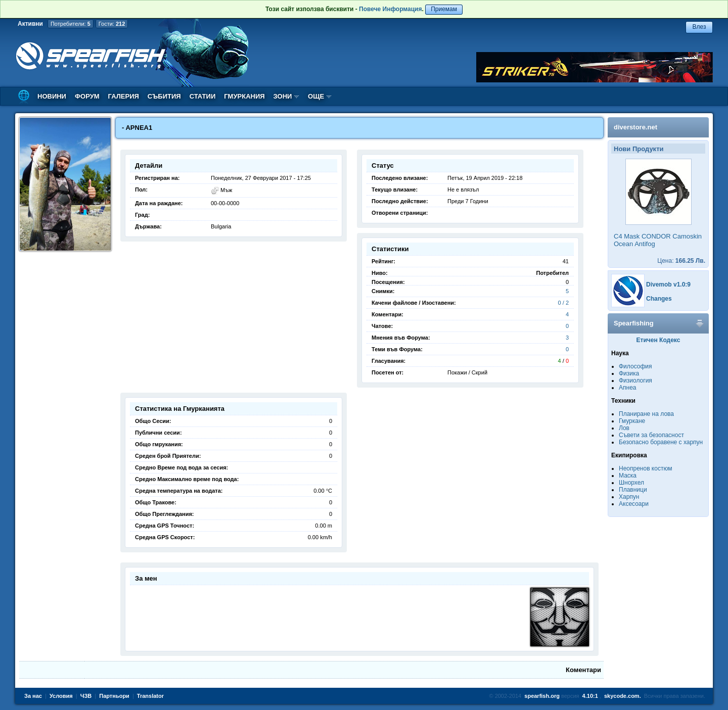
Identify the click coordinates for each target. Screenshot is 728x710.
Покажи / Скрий (467, 372)
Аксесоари (634, 504)
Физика (629, 373)
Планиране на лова (646, 414)
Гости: (112, 24)
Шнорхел (631, 483)
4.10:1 (590, 696)
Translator (150, 696)
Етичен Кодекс (658, 340)
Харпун (629, 497)
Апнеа (627, 388)
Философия (635, 366)
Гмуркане (632, 421)
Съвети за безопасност (651, 435)
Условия (61, 696)
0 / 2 (563, 303)
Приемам (444, 9)
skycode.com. (623, 696)
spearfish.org (542, 696)
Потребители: (71, 24)
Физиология (635, 381)
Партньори (114, 696)
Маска (628, 476)
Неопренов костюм (646, 468)
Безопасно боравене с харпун (661, 442)
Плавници (633, 490)
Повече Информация (390, 9)
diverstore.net (635, 127)
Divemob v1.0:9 (668, 285)
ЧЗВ (86, 696)
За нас (33, 696)
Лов (624, 428)
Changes (659, 299)
